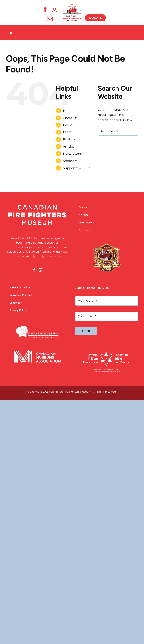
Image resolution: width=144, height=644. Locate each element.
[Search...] (118, 131)
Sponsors (70, 161)
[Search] (103, 131)
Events (68, 125)
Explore (69, 139)
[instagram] (55, 9)
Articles (69, 147)
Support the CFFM (77, 168)
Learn (67, 132)
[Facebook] (34, 270)
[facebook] (45, 9)
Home (68, 111)
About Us (70, 118)
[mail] (50, 19)
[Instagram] (40, 270)
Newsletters (72, 154)
